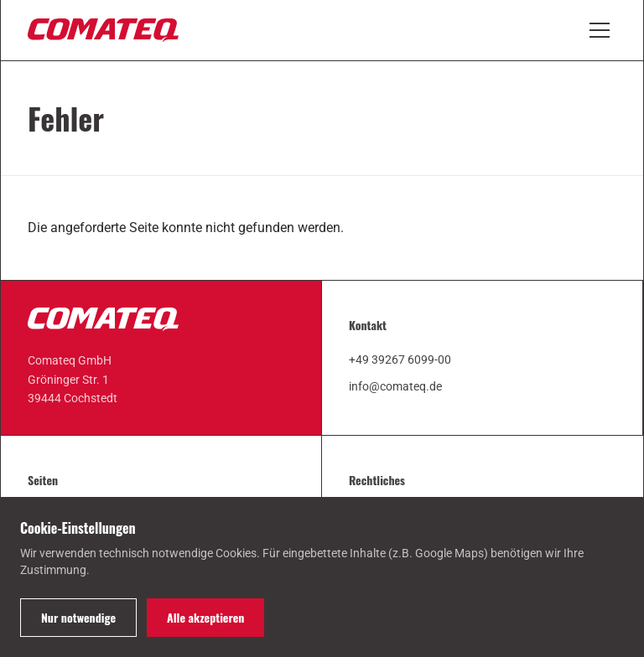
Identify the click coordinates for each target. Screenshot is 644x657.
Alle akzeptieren (205, 617)
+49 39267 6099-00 (400, 360)
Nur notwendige (78, 617)
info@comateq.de (395, 386)
